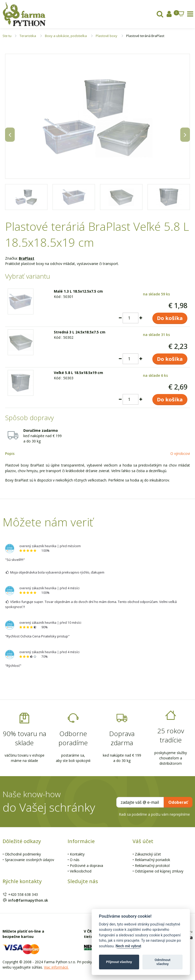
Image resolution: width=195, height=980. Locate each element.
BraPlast (27, 258)
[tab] (160, 15)
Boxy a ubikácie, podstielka (66, 36)
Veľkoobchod (81, 871)
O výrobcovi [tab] (180, 453)
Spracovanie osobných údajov (29, 860)
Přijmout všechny (119, 962)
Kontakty (77, 854)
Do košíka (170, 318)
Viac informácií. (56, 967)
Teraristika (28, 36)
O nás (75, 860)
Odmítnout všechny (162, 962)
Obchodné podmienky (23, 854)
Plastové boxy (107, 36)
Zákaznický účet (148, 854)
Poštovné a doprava (86, 866)
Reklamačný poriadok (152, 860)
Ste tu (7, 36)
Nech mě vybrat (128, 946)
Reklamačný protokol (152, 866)
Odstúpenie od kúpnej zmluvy (159, 871)
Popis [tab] (10, 453)
